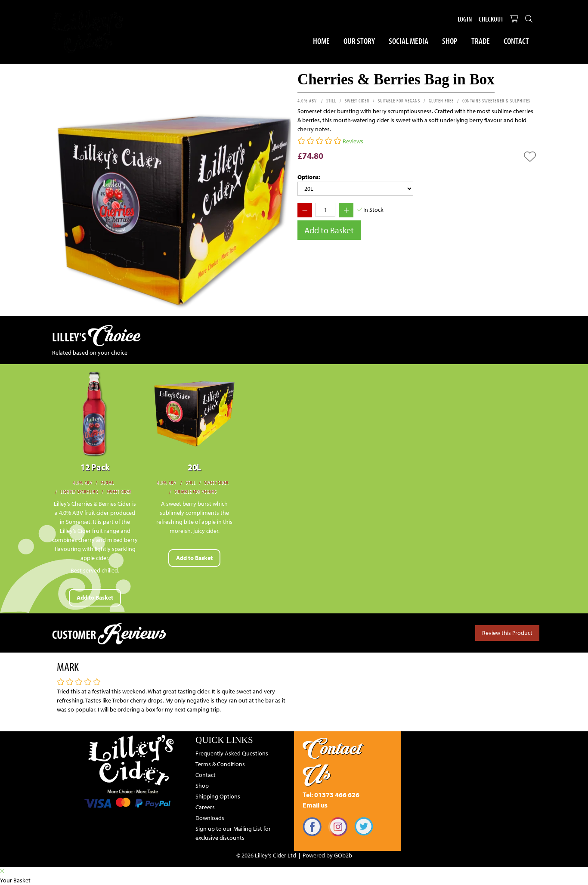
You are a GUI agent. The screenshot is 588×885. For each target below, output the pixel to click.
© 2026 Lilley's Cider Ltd (266, 855)
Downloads (210, 818)
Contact (516, 41)
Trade (481, 41)
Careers (205, 807)
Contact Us (332, 761)
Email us (315, 805)
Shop (450, 41)
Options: (309, 177)
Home (321, 41)
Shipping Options (218, 796)
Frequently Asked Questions (232, 753)
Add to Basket (329, 230)
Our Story (359, 41)
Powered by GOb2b (327, 855)
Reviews (353, 141)
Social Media (409, 41)
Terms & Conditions (220, 764)
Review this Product (507, 633)
